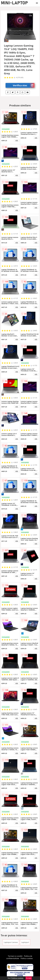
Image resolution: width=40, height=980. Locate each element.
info (17, 140)
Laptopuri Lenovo (11, 942)
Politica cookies (27, 958)
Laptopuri (25, 942)
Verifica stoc (24, 85)
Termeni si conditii (15, 956)
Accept (29, 978)
